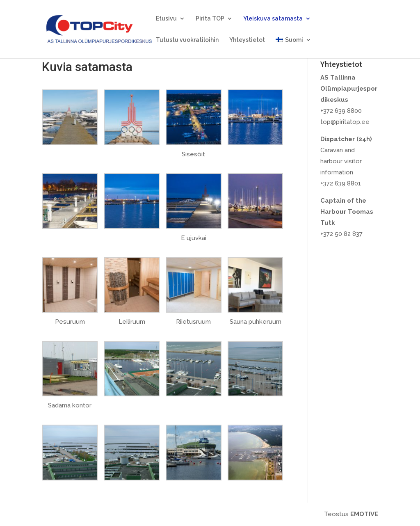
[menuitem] (293, 48)
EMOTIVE (364, 514)
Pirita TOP (210, 19)
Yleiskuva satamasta (273, 19)
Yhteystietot (247, 40)
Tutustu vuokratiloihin (187, 40)
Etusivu (166, 19)
